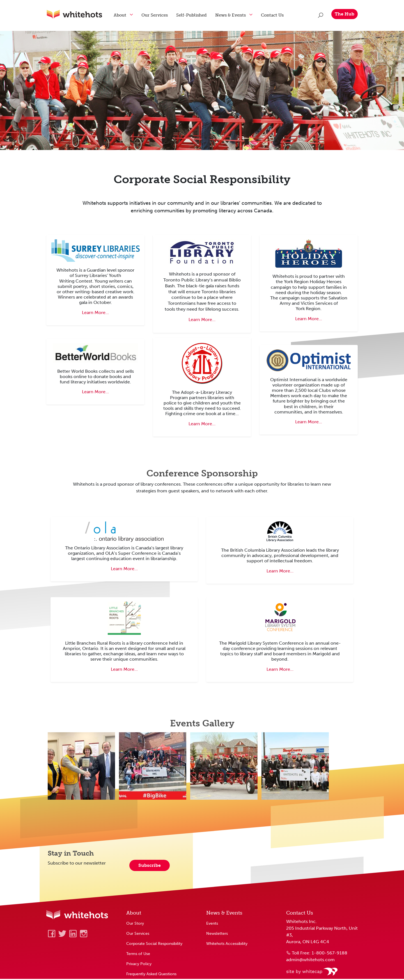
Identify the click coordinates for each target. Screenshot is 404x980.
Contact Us (278, 15)
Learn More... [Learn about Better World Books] (95, 393)
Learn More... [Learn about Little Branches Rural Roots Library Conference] (124, 670)
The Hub (345, 14)
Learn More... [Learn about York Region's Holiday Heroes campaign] (309, 320)
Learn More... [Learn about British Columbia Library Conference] (280, 572)
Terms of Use (138, 955)
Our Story (135, 924)
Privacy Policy (139, 965)
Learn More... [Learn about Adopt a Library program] (202, 425)
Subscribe (150, 866)
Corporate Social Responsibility (154, 945)
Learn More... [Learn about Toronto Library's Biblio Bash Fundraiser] (202, 321)
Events (212, 924)
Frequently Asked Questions (151, 975)
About (126, 15)
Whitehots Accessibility (227, 945)
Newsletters (217, 934)
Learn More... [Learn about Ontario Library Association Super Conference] (124, 570)
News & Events (236, 15)
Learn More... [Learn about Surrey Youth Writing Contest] (95, 314)
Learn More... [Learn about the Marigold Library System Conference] (280, 670)
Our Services (160, 15)
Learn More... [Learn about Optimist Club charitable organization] (309, 423)
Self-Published (197, 15)
